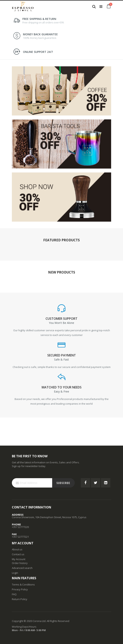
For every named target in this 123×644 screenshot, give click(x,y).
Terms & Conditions (23, 584)
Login (15, 573)
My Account (19, 559)
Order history (20, 563)
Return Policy (20, 599)
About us (17, 549)
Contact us (18, 554)
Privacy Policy (20, 589)
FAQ (14, 594)
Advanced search (22, 568)
